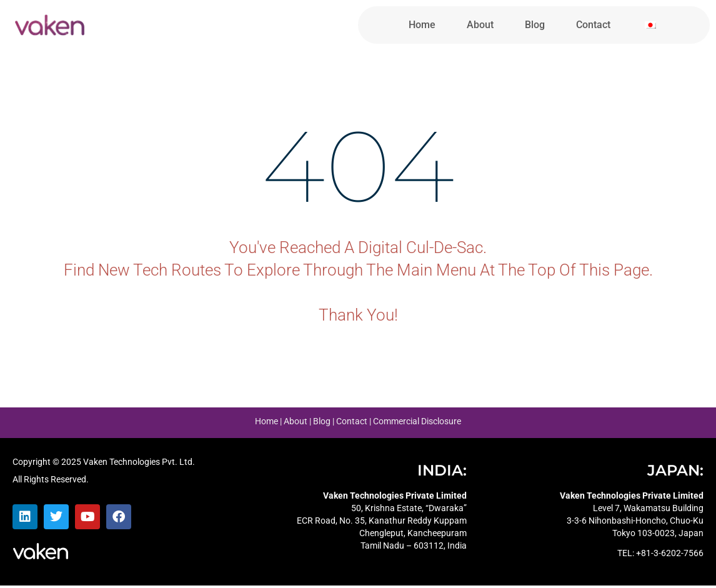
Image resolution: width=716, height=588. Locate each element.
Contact (593, 25)
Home (422, 25)
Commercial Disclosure (417, 424)
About (480, 25)
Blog (535, 25)
